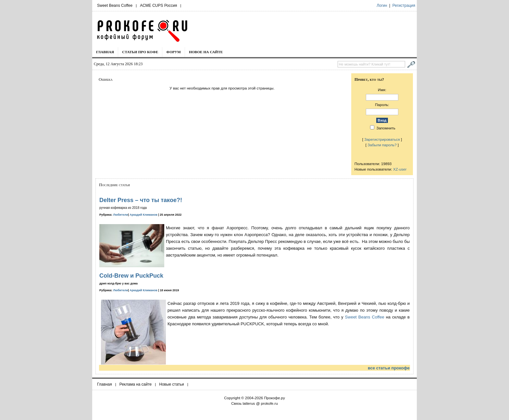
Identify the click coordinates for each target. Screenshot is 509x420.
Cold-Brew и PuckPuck (131, 276)
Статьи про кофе (140, 52)
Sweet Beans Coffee (115, 6)
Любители (121, 215)
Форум (174, 52)
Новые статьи (172, 384)
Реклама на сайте (136, 384)
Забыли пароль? (382, 145)
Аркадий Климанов (143, 215)
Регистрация (404, 6)
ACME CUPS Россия (158, 6)
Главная (105, 52)
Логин (382, 6)
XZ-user (400, 169)
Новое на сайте (206, 52)
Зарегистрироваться (382, 139)
